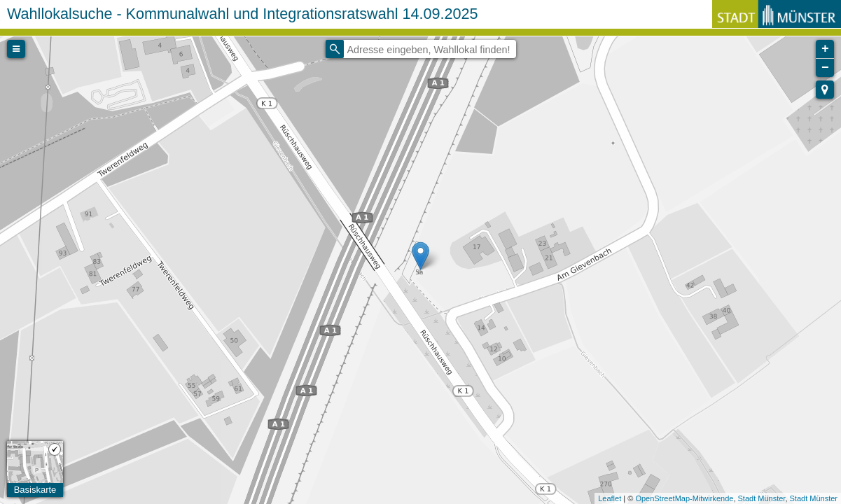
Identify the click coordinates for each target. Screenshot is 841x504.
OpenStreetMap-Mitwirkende (684, 498)
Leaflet (610, 498)
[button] (825, 90)
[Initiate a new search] (335, 49)
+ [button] (825, 49)
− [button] (825, 68)
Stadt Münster (762, 498)
